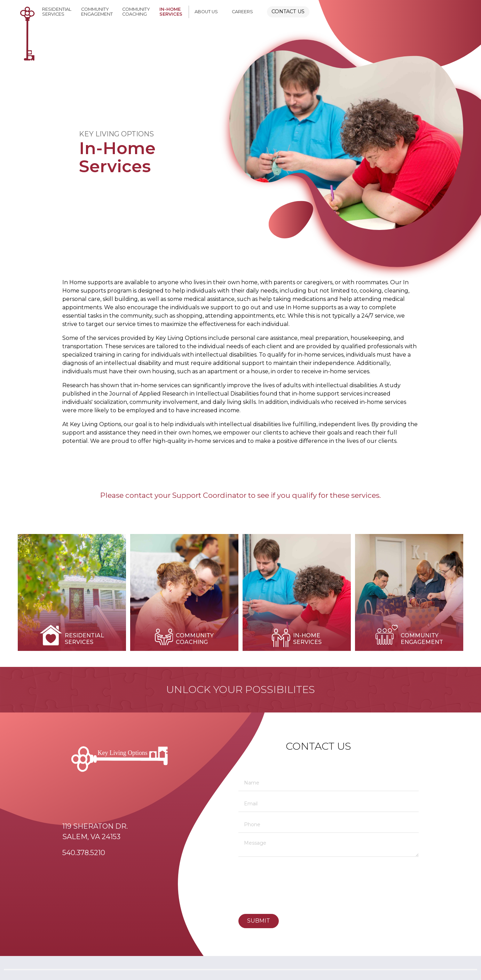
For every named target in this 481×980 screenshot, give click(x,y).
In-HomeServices (171, 12)
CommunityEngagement (97, 12)
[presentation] (267, 886)
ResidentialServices (57, 12)
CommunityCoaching (136, 12)
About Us (206, 12)
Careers (242, 12)
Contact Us (288, 11)
